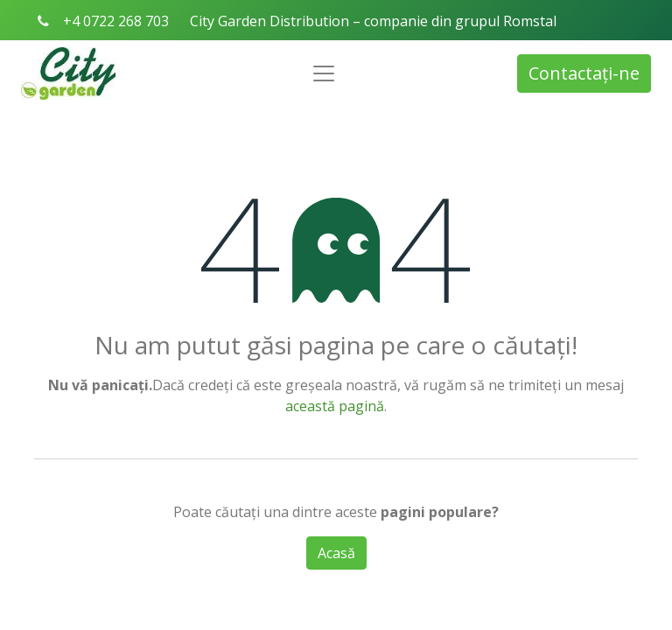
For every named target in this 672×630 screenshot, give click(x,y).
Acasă (336, 553)
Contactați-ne (584, 73)
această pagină (335, 406)
